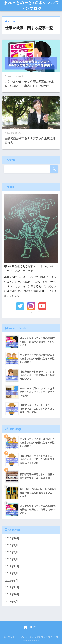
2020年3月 (12, 559)
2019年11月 (12, 566)
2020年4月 (12, 553)
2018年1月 (12, 602)
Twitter (20, 312)
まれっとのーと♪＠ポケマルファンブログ (31, 5)
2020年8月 (12, 545)
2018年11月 (12, 587)
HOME (31, 627)
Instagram (31, 312)
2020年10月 (12, 538)
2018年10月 (12, 595)
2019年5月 (12, 581)
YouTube (42, 312)
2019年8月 (12, 574)
